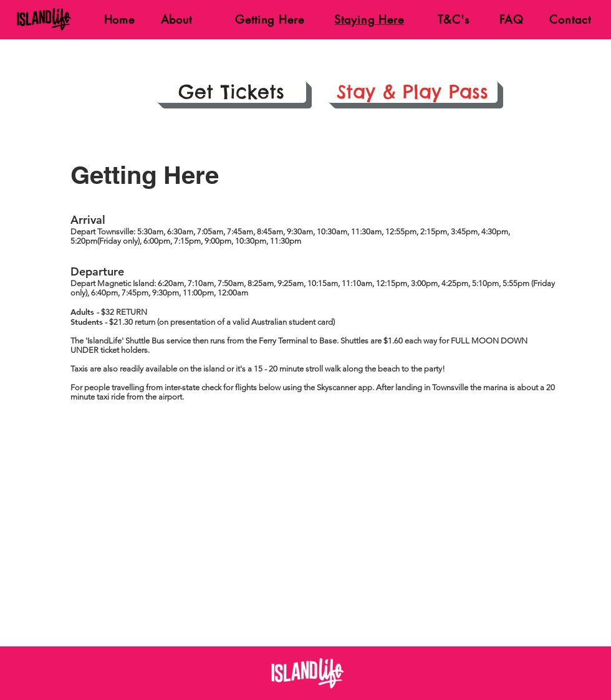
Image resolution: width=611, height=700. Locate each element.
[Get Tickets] (231, 91)
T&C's (454, 19)
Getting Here (270, 19)
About (179, 19)
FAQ (512, 19)
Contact (570, 19)
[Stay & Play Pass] (412, 91)
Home (118, 19)
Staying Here (369, 19)
